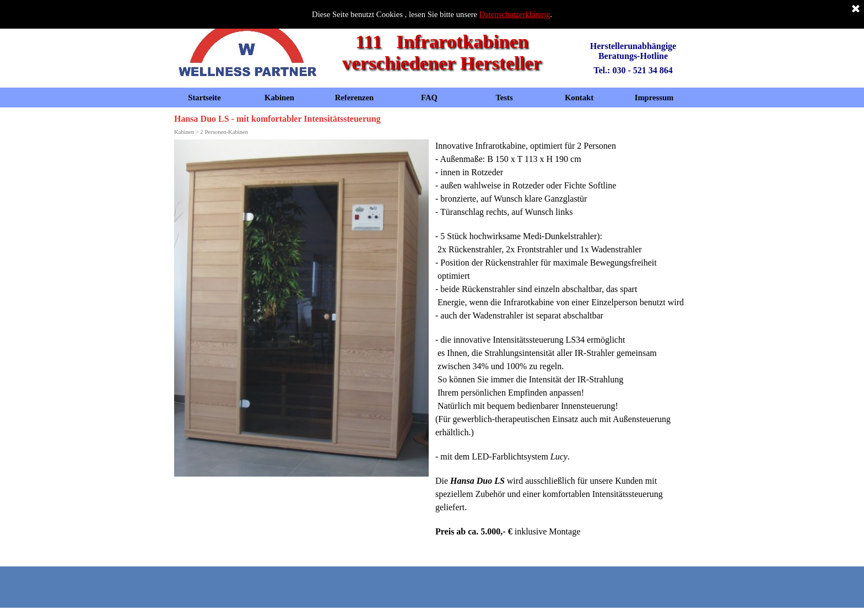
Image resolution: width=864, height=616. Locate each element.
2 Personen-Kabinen (224, 132)
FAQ (429, 98)
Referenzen (355, 98)
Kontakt (579, 98)
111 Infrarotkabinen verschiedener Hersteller (442, 52)
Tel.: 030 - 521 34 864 (633, 70)
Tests (504, 98)
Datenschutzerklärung (515, 14)
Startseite (204, 98)
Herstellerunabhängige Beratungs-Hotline (634, 51)
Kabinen (279, 98)
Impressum (654, 98)
